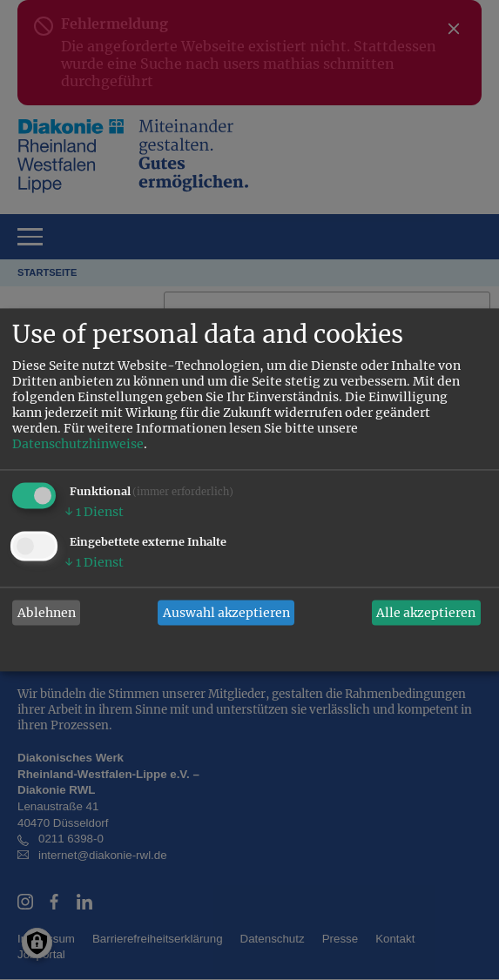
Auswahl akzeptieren (226, 613)
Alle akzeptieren (426, 613)
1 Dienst (94, 513)
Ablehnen (47, 613)
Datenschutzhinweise (78, 445)
